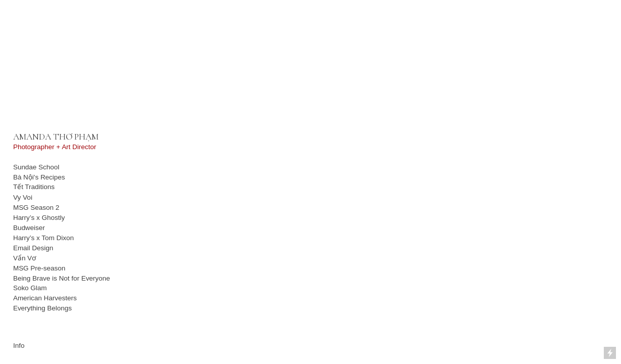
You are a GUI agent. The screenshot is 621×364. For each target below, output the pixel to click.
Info (19, 346)
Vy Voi (23, 197)
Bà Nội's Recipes (39, 177)
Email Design (33, 248)
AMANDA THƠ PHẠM (56, 137)
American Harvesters (45, 298)
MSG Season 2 (36, 208)
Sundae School (36, 167)
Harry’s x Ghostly (39, 218)
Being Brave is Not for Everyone (62, 278)
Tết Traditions (34, 187)
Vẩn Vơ (25, 258)
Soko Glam (30, 288)
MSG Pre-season (40, 268)
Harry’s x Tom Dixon (43, 238)
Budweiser (29, 228)
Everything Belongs (42, 308)
